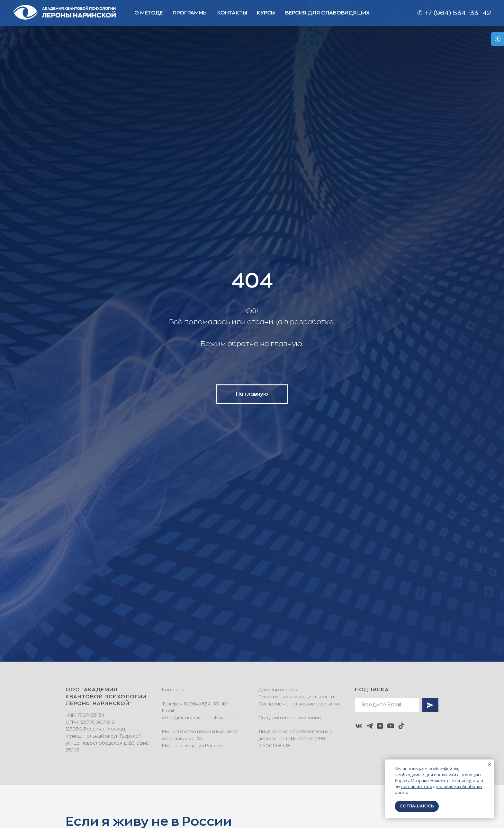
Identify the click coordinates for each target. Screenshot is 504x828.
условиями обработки (459, 787)
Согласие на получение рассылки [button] (299, 704)
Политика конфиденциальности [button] (296, 697)
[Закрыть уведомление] (490, 764)
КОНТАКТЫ (232, 13)
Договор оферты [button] (278, 690)
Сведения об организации (290, 718)
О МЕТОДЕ (149, 13)
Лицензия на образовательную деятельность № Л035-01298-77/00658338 (296, 738)
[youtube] (391, 726)
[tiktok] (401, 726)
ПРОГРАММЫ (190, 13)
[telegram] (369, 726)
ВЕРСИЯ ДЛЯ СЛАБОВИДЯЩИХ (327, 13)
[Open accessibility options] (498, 39)
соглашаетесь (416, 787)
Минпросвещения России (192, 746)
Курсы (266, 13)
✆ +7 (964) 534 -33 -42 (454, 13)
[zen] (380, 726)
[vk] (359, 726)
